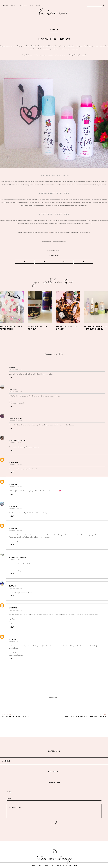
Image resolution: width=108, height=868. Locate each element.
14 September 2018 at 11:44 (15, 443)
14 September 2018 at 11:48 (15, 465)
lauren (58, 251)
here (50, 232)
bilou (57, 256)
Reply (12, 377)
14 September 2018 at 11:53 (15, 487)
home (6, 5)
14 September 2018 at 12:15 (15, 509)
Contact (23, 5)
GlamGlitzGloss (15, 418)
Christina (13, 389)
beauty (51, 256)
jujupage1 (13, 586)
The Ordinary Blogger (18, 557)
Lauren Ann (54, 12)
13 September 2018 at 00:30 (16, 421)
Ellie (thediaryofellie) (18, 440)
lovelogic (73, 865)
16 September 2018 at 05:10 (16, 610)
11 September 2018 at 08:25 (16, 392)
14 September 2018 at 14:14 (15, 559)
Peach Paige (14, 462)
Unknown (13, 484)
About (14, 5)
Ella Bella (13, 506)
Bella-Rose (13, 639)
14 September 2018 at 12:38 (15, 531)
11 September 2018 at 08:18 (15, 370)
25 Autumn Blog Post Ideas (15, 717)
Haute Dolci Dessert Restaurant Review (85, 717)
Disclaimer (35, 5)
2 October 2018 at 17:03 (15, 642)
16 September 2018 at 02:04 (16, 588)
